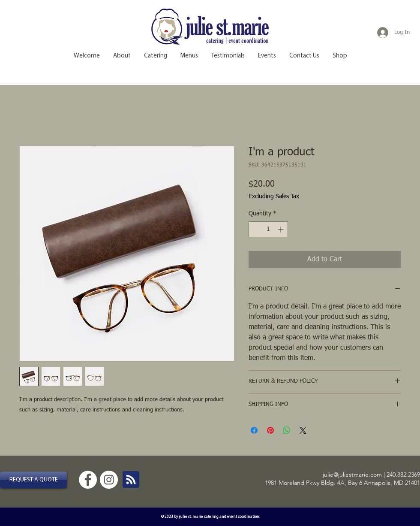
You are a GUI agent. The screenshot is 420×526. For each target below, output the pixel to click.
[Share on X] (303, 430)
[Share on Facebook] (254, 430)
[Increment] (281, 229)
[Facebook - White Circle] (88, 480)
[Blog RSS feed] (131, 480)
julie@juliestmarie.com (352, 475)
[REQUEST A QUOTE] (33, 480)
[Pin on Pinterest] (270, 430)
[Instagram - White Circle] (109, 480)
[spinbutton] (268, 229)
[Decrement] (255, 229)
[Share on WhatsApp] (287, 430)
